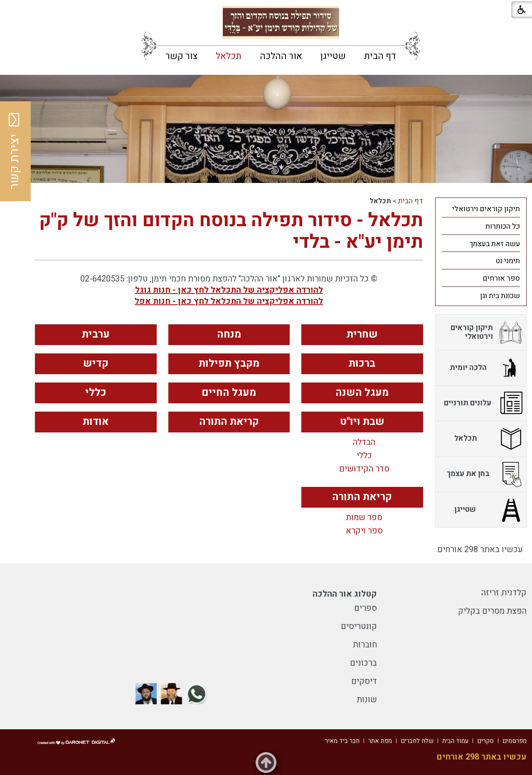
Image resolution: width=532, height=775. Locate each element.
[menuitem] (380, 56)
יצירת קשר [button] (15, 151)
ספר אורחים (501, 278)
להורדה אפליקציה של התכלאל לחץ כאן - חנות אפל (229, 301)
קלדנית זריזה (504, 593)
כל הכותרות (503, 226)
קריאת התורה (229, 422)
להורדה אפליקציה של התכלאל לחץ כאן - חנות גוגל (229, 290)
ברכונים (363, 663)
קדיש (96, 364)
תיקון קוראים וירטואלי (486, 209)
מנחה (229, 334)
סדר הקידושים (364, 469)
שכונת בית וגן (500, 296)
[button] (14, 12)
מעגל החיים (229, 393)
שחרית (362, 334)
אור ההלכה (281, 56)
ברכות (362, 364)
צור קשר (181, 56)
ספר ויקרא (364, 531)
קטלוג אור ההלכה (345, 594)
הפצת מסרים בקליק (492, 611)
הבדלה (364, 442)
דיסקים (364, 681)
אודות (96, 422)
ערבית (96, 334)
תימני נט (508, 261)
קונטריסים (359, 626)
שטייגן (333, 56)
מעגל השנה (362, 393)
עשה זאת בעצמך (495, 244)
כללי (96, 393)
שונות (367, 700)
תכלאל (229, 56)
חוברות (365, 645)
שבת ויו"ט (362, 422)
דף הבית (380, 56)
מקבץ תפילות (229, 364)
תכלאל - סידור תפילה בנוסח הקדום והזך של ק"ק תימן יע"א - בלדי (231, 231)
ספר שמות (364, 518)
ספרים (366, 608)
